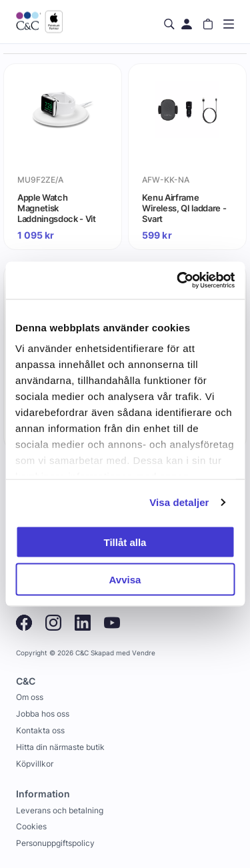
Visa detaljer (179, 502)
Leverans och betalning (60, 810)
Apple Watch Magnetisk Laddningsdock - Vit (57, 208)
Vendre (144, 653)
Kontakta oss (40, 730)
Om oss (30, 697)
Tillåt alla (125, 542)
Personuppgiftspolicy (55, 843)
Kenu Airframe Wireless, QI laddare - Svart (184, 208)
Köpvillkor (35, 764)
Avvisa (125, 580)
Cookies (31, 826)
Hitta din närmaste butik (60, 747)
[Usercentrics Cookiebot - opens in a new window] (178, 281)
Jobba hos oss (43, 714)
